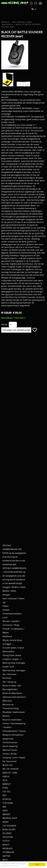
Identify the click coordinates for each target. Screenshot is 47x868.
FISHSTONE (8, 837)
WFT (5, 795)
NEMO (5, 822)
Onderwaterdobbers (12, 614)
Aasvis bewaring (10, 746)
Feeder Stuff (8, 667)
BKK (4, 807)
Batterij (6, 716)
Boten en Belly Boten (12, 693)
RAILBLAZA (7, 848)
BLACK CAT (8, 765)
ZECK (5, 780)
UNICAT (6, 776)
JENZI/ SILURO (9, 829)
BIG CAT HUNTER (10, 769)
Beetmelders (7, 24)
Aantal (4, 324)
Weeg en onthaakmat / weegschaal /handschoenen (13, 739)
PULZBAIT (7, 833)
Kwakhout (7, 636)
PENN (5, 788)
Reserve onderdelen (12, 720)
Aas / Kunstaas (9, 674)
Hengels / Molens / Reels (14, 587)
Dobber (6, 610)
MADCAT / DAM (10, 773)
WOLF (5, 860)
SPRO (5, 811)
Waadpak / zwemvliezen (14, 712)
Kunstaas (7, 678)
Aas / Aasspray (9, 682)
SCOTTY (6, 841)
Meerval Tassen (10, 750)
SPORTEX (7, 799)
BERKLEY (7, 784)
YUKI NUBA (8, 803)
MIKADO (6, 814)
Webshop (5, 22)
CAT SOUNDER (9, 826)
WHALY (6, 845)
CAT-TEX (6, 792)
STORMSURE (8, 852)
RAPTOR (6, 856)
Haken (6, 606)
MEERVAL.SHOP (10, 818)
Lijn (4, 602)
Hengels (6, 595)
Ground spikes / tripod (13, 648)
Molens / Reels (9, 591)
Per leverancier (10, 761)
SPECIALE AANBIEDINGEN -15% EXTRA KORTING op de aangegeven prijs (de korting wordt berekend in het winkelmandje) (14, 576)
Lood (5, 617)
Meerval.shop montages (14, 663)
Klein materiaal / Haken (22, 22)
